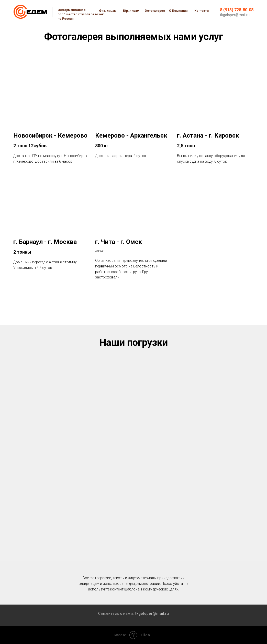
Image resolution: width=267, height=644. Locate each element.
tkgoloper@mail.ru (235, 15)
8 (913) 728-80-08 (237, 10)
